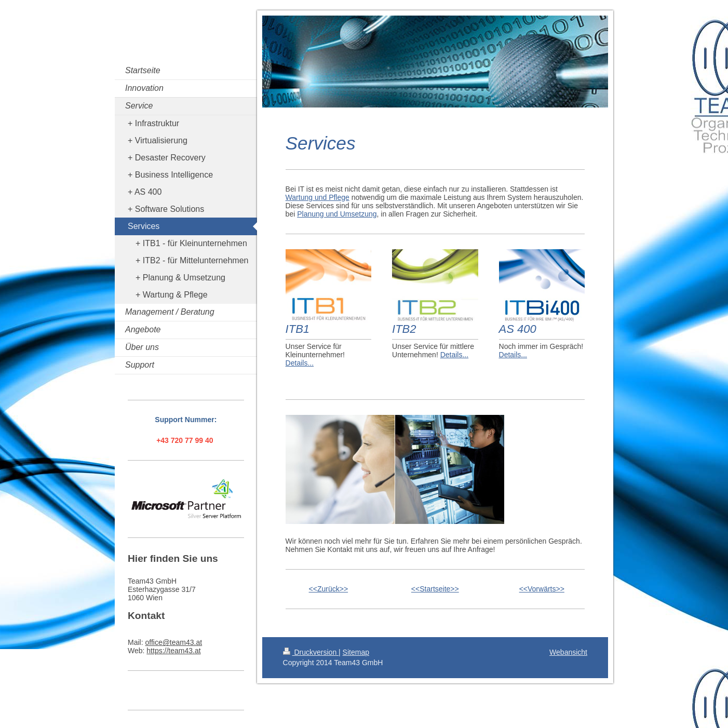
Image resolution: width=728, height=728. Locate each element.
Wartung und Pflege (318, 197)
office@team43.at (173, 642)
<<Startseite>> (435, 589)
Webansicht (568, 652)
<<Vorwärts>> (542, 589)
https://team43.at (173, 651)
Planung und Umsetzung (337, 214)
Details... (300, 363)
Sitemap (356, 652)
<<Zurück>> (329, 589)
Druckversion (311, 652)
